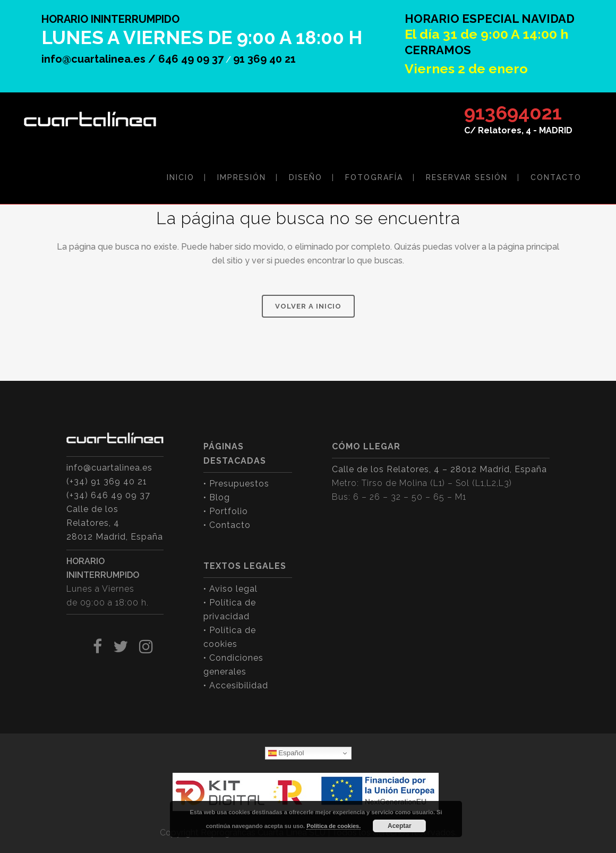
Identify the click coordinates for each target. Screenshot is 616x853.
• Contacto (227, 525)
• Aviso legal (230, 589)
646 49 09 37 (191, 59)
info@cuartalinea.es (109, 468)
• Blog (217, 497)
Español (286, 753)
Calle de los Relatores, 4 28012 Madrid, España (115, 523)
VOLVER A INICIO (308, 306)
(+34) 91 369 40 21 (107, 481)
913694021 (513, 113)
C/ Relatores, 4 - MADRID (518, 130)
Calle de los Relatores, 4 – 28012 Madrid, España (439, 469)
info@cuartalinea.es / (100, 59)
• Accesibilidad (236, 685)
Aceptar (400, 826)
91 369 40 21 (264, 59)
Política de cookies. (333, 826)
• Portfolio (226, 511)
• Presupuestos (236, 484)
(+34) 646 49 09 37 (108, 495)
